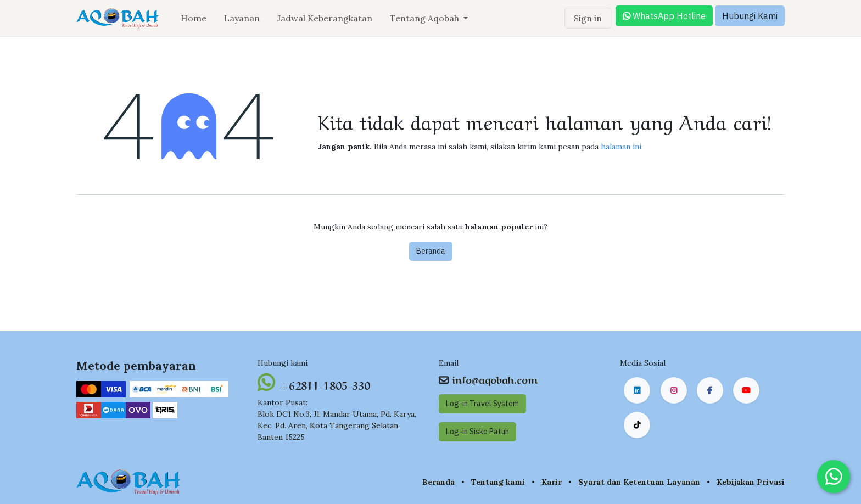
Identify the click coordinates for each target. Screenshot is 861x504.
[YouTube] (746, 390)
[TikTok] (637, 425)
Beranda (431, 251)
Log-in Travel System (482, 404)
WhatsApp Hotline (664, 16)
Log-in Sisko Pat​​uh (477, 432)
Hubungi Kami (750, 16)
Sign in (588, 18)
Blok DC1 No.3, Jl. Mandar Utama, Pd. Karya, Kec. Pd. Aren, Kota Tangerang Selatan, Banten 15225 (337, 425)
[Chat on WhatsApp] (834, 477)
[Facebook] (710, 390)
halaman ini (621, 147)
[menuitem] (194, 18)
